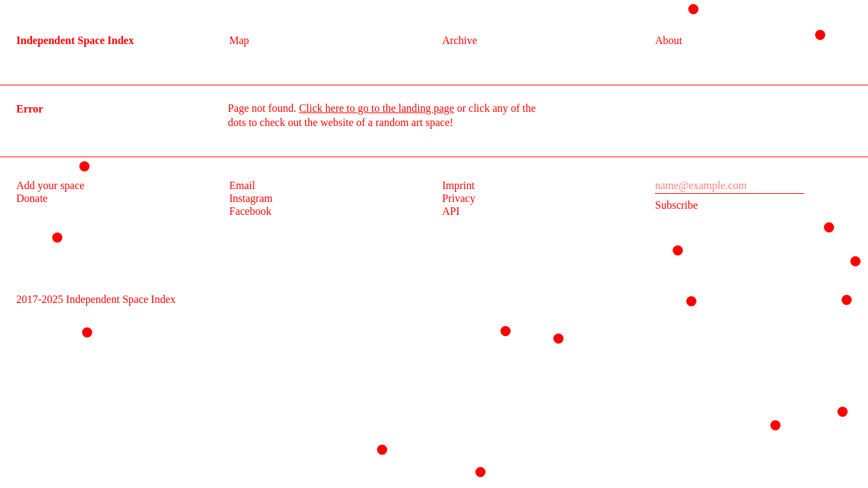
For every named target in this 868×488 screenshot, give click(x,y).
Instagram (251, 198)
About (669, 40)
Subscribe (676, 205)
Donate (32, 198)
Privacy (459, 198)
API (451, 211)
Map (239, 40)
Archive (460, 40)
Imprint (458, 185)
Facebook (250, 211)
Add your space (50, 185)
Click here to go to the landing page (377, 108)
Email (242, 185)
